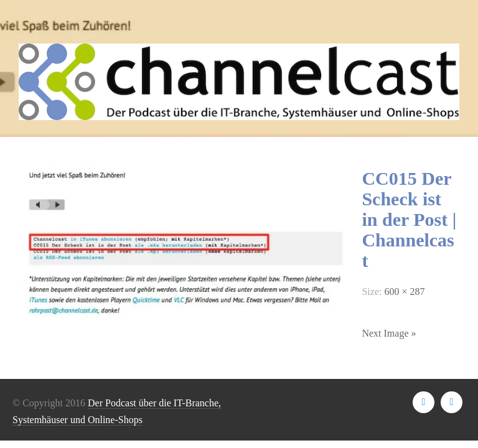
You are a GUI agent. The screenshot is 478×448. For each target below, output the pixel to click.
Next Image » (389, 333)
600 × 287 (404, 292)
